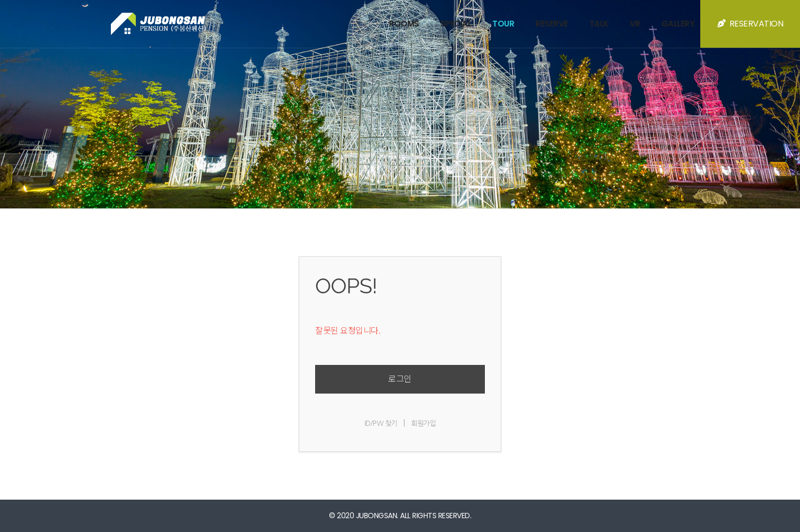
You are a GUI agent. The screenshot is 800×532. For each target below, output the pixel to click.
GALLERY (678, 24)
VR (635, 24)
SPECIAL (456, 24)
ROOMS (404, 24)
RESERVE (552, 24)
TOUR (503, 24)
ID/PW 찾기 (381, 423)
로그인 (400, 379)
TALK (599, 24)
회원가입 (423, 423)
